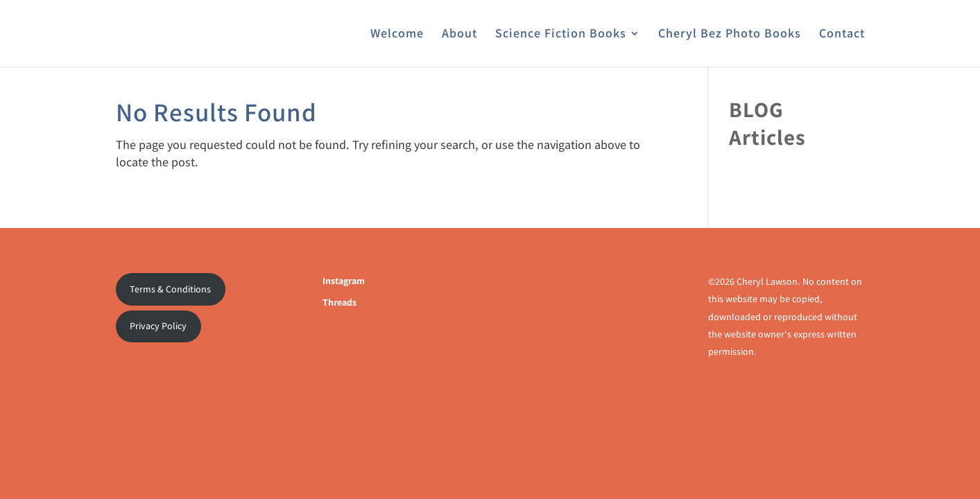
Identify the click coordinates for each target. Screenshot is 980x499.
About (459, 35)
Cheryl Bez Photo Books (730, 35)
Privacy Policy (158, 326)
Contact (842, 35)
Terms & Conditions (170, 289)
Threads (339, 302)
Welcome (397, 35)
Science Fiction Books (561, 35)
